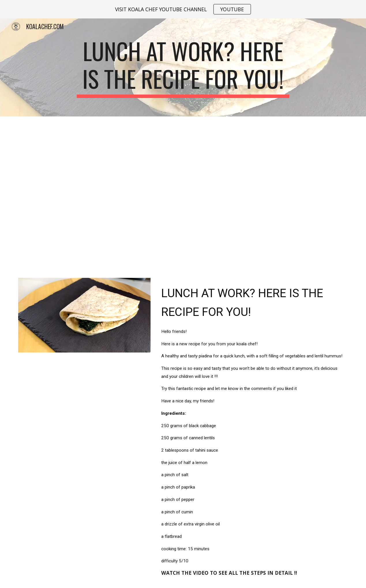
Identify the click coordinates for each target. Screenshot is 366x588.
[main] (183, 67)
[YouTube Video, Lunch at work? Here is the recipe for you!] (183, 194)
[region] (183, 9)
